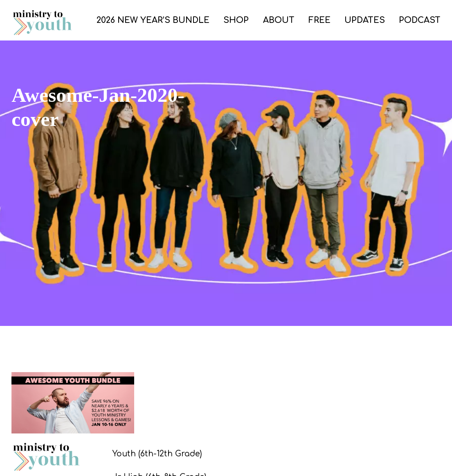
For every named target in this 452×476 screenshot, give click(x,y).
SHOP (236, 20)
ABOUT (279, 20)
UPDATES (365, 20)
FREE (319, 20)
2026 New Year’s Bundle (153, 20)
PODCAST (420, 20)
